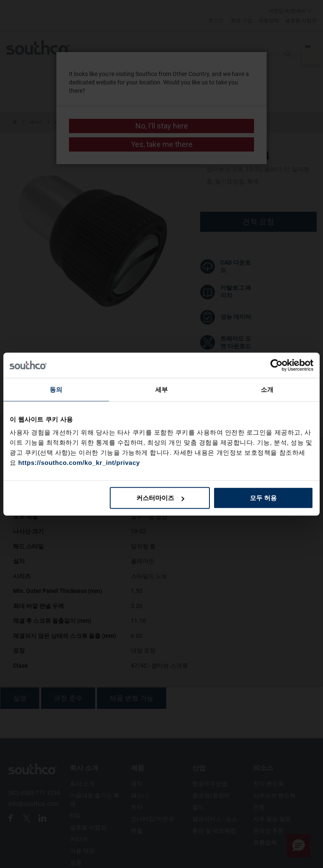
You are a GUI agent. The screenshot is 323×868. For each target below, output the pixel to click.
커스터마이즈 (160, 498)
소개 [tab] (267, 389)
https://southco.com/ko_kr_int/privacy (79, 463)
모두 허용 (263, 498)
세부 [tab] (161, 389)
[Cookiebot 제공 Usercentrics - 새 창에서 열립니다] (277, 365)
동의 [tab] (56, 389)
